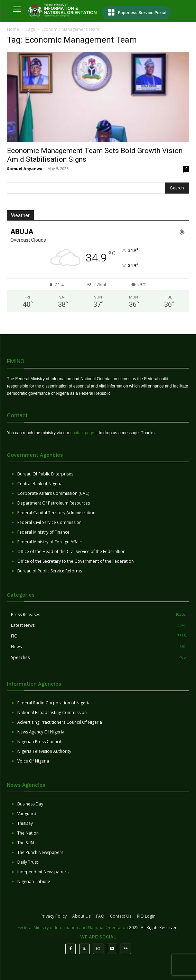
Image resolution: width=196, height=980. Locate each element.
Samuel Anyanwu (25, 168)
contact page (82, 433)
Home (13, 29)
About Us (81, 916)
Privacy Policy (54, 916)
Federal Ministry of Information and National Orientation (73, 928)
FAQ (100, 916)
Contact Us (121, 916)
